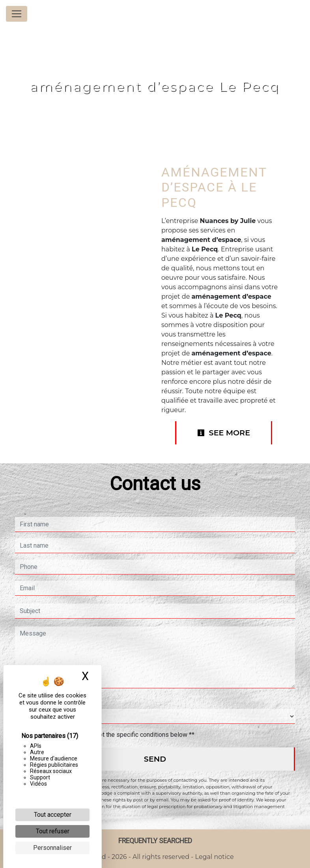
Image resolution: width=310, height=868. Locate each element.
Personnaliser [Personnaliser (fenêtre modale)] (52, 848)
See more (224, 433)
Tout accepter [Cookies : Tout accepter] (53, 815)
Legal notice (213, 857)
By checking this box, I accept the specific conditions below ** (109, 735)
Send (155, 759)
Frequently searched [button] (155, 841)
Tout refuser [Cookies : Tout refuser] (53, 831)
